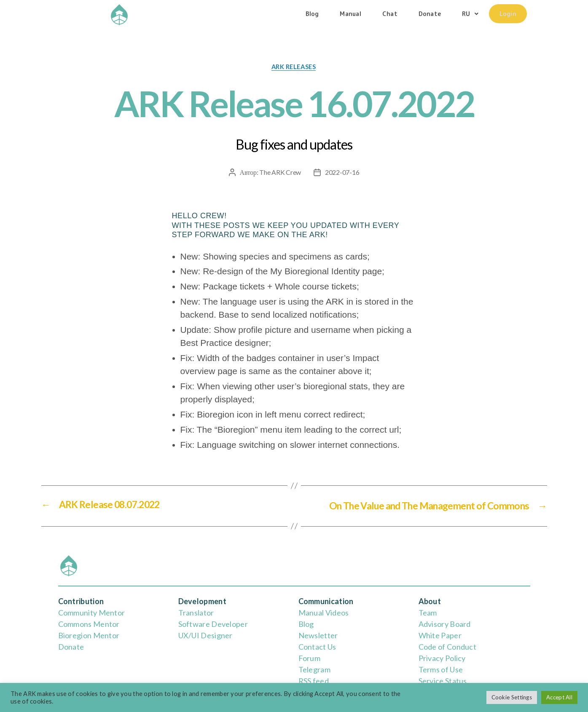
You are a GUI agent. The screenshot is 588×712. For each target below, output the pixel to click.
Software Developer (213, 624)
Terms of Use (441, 669)
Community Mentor (92, 613)
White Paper (440, 635)
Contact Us (317, 647)
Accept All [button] (559, 697)
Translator (196, 613)
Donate (430, 13)
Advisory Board (445, 624)
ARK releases (294, 67)
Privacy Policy (442, 658)
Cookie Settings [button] (512, 697)
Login (508, 13)
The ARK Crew (280, 173)
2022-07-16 (342, 173)
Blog (312, 13)
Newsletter (318, 635)
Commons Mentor (89, 624)
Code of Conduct (448, 647)
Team (428, 613)
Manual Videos (324, 613)
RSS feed (314, 681)
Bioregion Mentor (89, 635)
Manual (350, 13)
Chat (390, 13)
